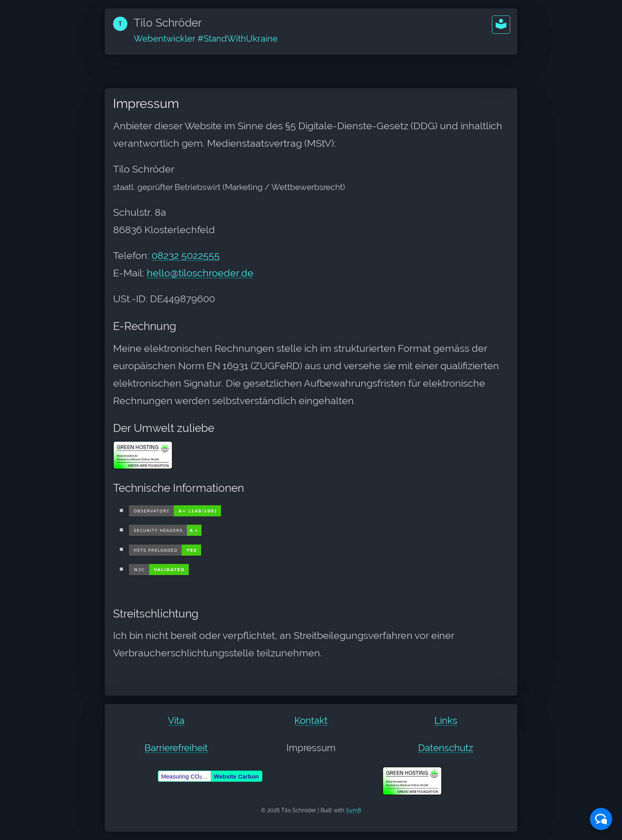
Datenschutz (446, 748)
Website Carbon (236, 776)
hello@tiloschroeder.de (200, 273)
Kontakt (311, 720)
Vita (176, 720)
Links (446, 720)
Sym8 (353, 810)
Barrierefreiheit (176, 748)
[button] (501, 25)
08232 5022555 (186, 255)
